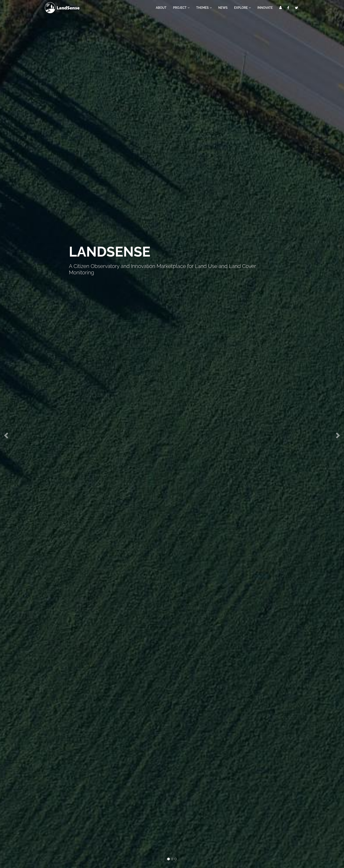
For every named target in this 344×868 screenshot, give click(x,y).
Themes (204, 8)
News (223, 8)
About (161, 8)
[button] (5, 434)
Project (181, 8)
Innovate (265, 8)
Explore (242, 8)
